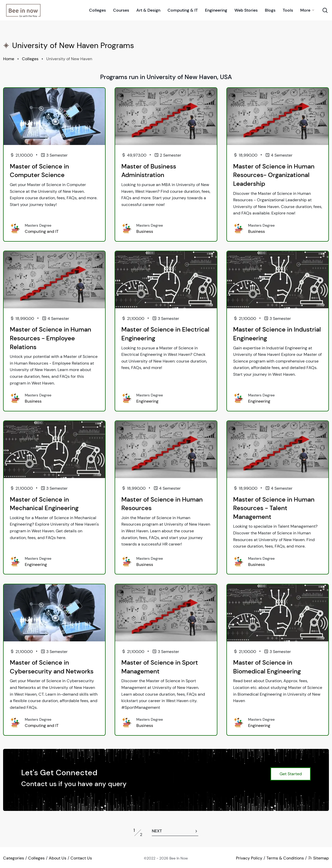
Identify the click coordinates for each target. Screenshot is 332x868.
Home (9, 59)
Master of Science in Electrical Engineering (165, 334)
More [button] (305, 10)
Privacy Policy (249, 858)
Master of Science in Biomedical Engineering (267, 667)
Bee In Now (179, 858)
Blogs (270, 10)
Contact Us (81, 858)
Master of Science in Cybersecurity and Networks (52, 667)
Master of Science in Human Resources (162, 504)
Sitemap (318, 858)
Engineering (216, 10)
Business (145, 231)
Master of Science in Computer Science (39, 171)
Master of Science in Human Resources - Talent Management (274, 508)
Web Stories (246, 10)
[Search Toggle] (325, 10)
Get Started (291, 774)
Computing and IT (42, 231)
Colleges (97, 10)
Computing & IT (183, 10)
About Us (58, 858)
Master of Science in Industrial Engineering (277, 334)
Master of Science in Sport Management (160, 667)
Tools (288, 10)
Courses (121, 10)
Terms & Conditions (285, 858)
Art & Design (148, 10)
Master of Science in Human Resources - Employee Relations (50, 338)
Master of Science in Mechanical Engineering (44, 504)
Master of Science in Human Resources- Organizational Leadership (274, 175)
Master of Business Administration (149, 171)
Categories (14, 858)
